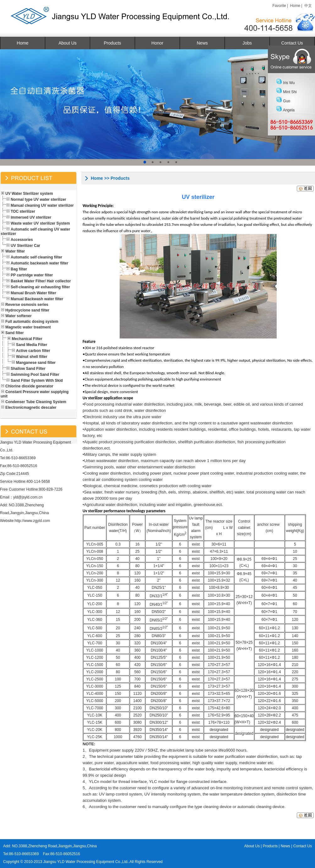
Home (295, 6)
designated (219, 730)
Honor (157, 43)
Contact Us (292, 43)
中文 (308, 6)
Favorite (279, 6)
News (202, 43)
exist (196, 544)
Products (112, 43)
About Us (68, 43)
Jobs (247, 43)
